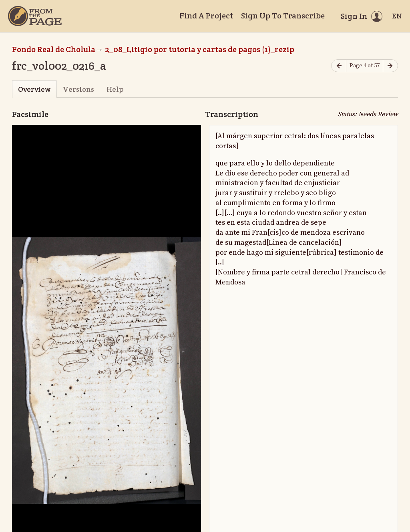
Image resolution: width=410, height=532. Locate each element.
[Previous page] (339, 66)
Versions (78, 89)
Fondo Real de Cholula (54, 49)
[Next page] (390, 66)
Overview (34, 89)
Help (115, 89)
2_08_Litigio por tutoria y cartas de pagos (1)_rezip (200, 49)
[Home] (35, 16)
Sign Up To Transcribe (283, 16)
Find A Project (206, 16)
